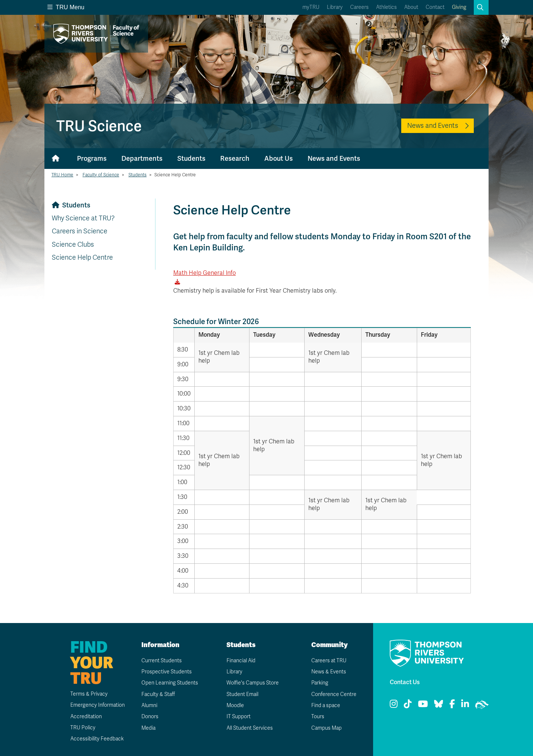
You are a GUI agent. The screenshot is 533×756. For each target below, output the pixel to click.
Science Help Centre (82, 257)
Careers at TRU (329, 661)
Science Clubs (73, 244)
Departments (142, 158)
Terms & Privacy (89, 694)
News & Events (329, 672)
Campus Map (326, 728)
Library (335, 7)
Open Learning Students (170, 683)
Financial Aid (241, 661)
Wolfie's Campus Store (253, 683)
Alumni (149, 705)
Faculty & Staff (158, 694)
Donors (150, 717)
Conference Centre (334, 694)
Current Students (162, 661)
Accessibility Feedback (97, 739)
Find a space (326, 705)
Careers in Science (80, 231)
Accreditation (86, 717)
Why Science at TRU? (83, 218)
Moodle (235, 705)
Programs (92, 158)
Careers (359, 7)
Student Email (242, 694)
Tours (318, 717)
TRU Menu (66, 7)
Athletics (386, 7)
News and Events (433, 126)
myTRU (311, 7)
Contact (435, 7)
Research (235, 158)
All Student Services (250, 728)
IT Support (239, 717)
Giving (459, 7)
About (411, 7)
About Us (279, 158)
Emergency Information (98, 705)
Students (191, 158)
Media (148, 728)
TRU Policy (83, 728)
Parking (320, 683)
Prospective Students (167, 672)
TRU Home (62, 175)
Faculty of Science (101, 175)
